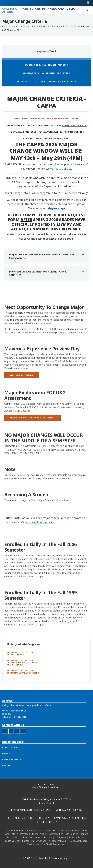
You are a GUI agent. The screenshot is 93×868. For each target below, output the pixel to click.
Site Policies (72, 834)
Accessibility (56, 834)
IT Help (40, 822)
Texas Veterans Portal (17, 841)
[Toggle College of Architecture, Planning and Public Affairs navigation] (88, 10)
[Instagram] (36, 852)
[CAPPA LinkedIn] (17, 746)
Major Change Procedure (45, 787)
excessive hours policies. (57, 169)
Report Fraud (59, 841)
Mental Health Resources (50, 830)
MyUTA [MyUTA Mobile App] (53, 822)
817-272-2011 (47, 803)
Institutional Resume (41, 837)
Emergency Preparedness (20, 830)
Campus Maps (62, 818)
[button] (14, 762)
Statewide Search (40, 841)
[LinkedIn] (30, 852)
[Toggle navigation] (88, 3)
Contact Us (16, 818)
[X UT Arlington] (42, 852)
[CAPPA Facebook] (5, 746)
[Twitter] (23, 746)
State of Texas (76, 837)
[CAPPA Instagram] (11, 746)
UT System (61, 837)
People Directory (38, 818)
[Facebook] (23, 852)
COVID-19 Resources (53, 844)
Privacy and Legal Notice (34, 834)
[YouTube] (49, 852)
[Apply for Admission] (20, 810)
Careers (80, 818)
